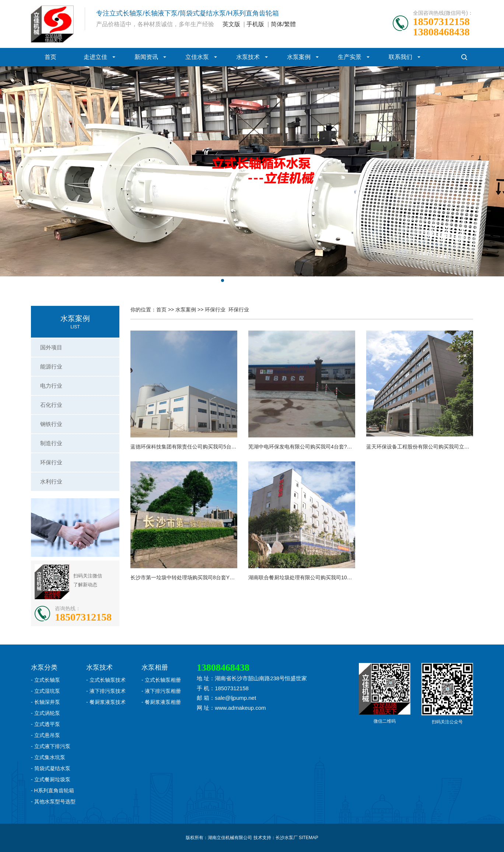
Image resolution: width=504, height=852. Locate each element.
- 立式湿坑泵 (45, 691)
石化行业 (51, 405)
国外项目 (51, 347)
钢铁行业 (51, 424)
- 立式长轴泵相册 (161, 680)
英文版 (231, 24)
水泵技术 (248, 57)
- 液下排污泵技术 (106, 691)
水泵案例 (299, 57)
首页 (50, 57)
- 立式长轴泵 (45, 680)
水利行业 (51, 481)
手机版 (255, 24)
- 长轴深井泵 (45, 702)
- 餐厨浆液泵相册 (161, 702)
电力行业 (51, 386)
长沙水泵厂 (287, 838)
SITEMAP (309, 838)
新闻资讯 (146, 57)
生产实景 (350, 57)
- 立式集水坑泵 (48, 757)
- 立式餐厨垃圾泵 (51, 779)
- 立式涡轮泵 (45, 713)
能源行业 (51, 366)
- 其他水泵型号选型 (53, 802)
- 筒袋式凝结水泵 (51, 768)
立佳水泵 (197, 57)
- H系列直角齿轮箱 (52, 790)
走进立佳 (95, 57)
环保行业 (51, 462)
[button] (223, 280)
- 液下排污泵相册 (161, 691)
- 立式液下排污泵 (51, 746)
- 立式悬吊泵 (45, 735)
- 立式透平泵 (45, 724)
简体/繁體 (283, 24)
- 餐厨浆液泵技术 (106, 702)
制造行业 (51, 443)
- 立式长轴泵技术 (106, 680)
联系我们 (400, 57)
